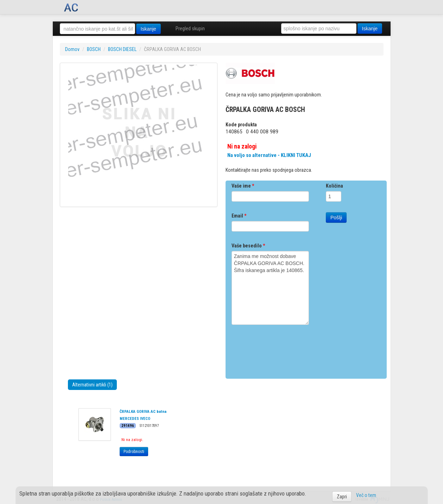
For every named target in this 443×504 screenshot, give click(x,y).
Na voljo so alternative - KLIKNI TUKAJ (269, 155)
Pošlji (336, 218)
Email (239, 216)
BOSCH (94, 49)
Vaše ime (243, 186)
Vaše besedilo (248, 246)
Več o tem (366, 495)
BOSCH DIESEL (122, 49)
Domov (72, 49)
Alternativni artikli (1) (92, 385)
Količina (334, 186)
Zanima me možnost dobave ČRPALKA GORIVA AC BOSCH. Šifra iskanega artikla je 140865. (270, 288)
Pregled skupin (190, 29)
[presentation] (285, 349)
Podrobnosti (134, 452)
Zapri (342, 497)
